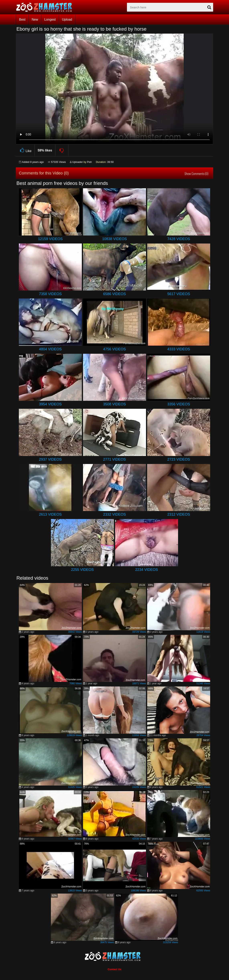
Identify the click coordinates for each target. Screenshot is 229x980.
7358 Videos (50, 294)
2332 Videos (114, 514)
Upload (67, 20)
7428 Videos (179, 239)
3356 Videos (179, 404)
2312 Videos (179, 514)
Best (22, 20)
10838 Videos (114, 239)
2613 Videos (50, 514)
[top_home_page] (46, 7)
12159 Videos (50, 239)
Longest (50, 20)
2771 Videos (114, 459)
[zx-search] (170, 7)
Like (25, 150)
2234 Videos (146, 570)
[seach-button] (209, 7)
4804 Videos (50, 349)
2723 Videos (179, 459)
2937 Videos (50, 459)
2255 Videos (82, 570)
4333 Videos (179, 349)
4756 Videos (114, 349)
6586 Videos (114, 294)
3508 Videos (114, 404)
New (35, 20)
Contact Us (115, 969)
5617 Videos (179, 294)
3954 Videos (50, 404)
